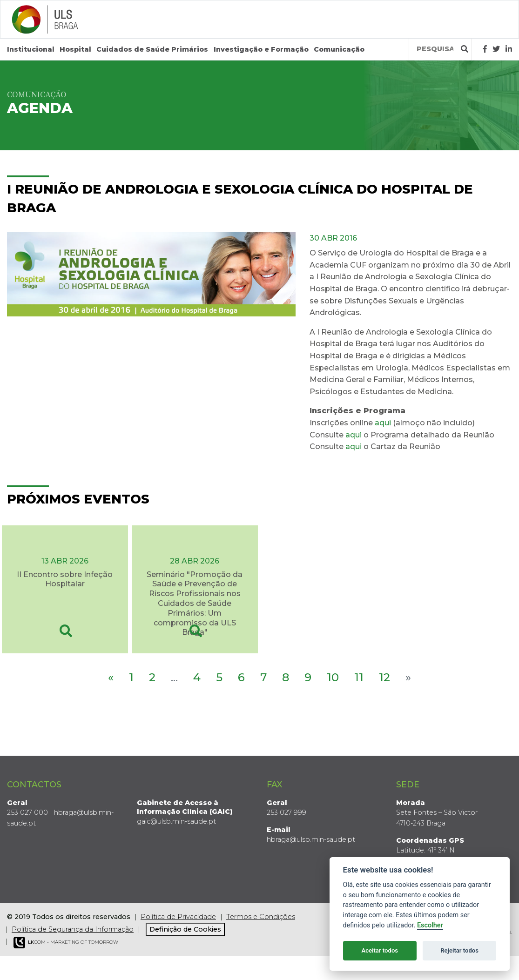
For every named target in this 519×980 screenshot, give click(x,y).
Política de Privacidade (178, 917)
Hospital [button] (75, 49)
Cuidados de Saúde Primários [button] (152, 49)
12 (384, 677)
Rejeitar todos (459, 950)
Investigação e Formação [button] (261, 49)
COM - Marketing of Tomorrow (66, 943)
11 (359, 677)
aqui (383, 423)
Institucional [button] (31, 49)
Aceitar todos (380, 950)
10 (333, 677)
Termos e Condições (261, 917)
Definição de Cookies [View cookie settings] (185, 929)
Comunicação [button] (339, 49)
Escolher (430, 925)
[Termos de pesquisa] (435, 49)
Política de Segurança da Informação (73, 929)
